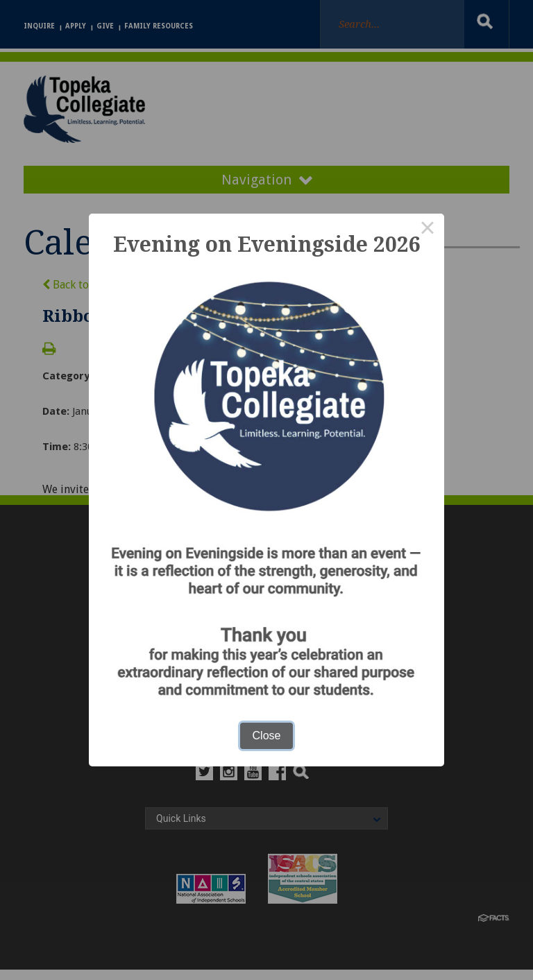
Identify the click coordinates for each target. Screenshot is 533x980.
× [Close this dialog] (428, 230)
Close (267, 736)
